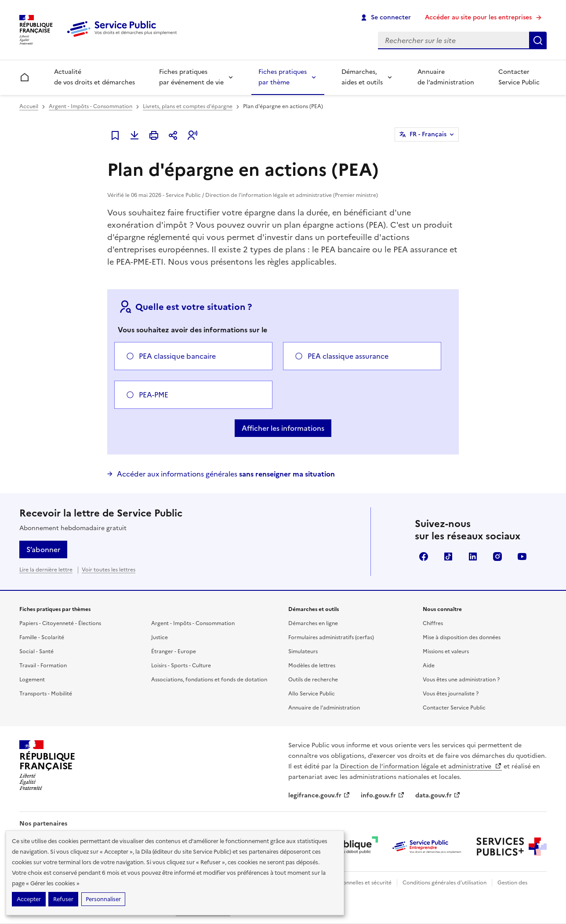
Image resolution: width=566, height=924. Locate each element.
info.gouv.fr (383, 795)
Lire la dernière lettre (46, 570)
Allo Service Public (312, 694)
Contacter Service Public (519, 77)
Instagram (497, 557)
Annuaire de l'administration (324, 708)
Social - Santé (36, 651)
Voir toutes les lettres (109, 570)
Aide (429, 666)
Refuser (63, 899)
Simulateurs (303, 651)
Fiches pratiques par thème (283, 77)
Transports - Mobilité (46, 694)
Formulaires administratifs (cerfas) (331, 637)
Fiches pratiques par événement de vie (191, 77)
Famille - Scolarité (42, 637)
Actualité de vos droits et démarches (94, 77)
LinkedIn (473, 557)
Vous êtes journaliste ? (451, 694)
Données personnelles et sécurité (350, 883)
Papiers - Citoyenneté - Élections (60, 623)
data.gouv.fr (438, 795)
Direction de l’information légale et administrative (421, 766)
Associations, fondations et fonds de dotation (209, 680)
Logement (32, 680)
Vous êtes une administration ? (461, 680)
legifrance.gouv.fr (319, 795)
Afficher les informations (283, 428)
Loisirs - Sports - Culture (181, 666)
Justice (160, 637)
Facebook (424, 557)
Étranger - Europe (174, 651)
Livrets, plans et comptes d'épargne (188, 106)
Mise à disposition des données (462, 637)
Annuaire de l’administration (446, 77)
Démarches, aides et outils (362, 77)
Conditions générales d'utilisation (444, 883)
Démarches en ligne (313, 623)
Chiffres (433, 623)
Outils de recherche (313, 680)
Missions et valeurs (446, 651)
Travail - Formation (43, 666)
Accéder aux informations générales (226, 474)
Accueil (29, 106)
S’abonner (43, 549)
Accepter (29, 899)
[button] (192, 135)
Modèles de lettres (312, 666)
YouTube (522, 557)
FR (428, 135)
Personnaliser (103, 899)
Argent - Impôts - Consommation (91, 106)
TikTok (448, 557)
